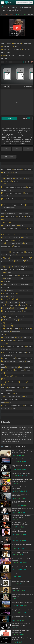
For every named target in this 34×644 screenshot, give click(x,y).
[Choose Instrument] (9, 87)
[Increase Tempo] (10, 62)
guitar (4, 87)
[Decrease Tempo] (2, 62)
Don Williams (17, 7)
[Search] (31, 3)
